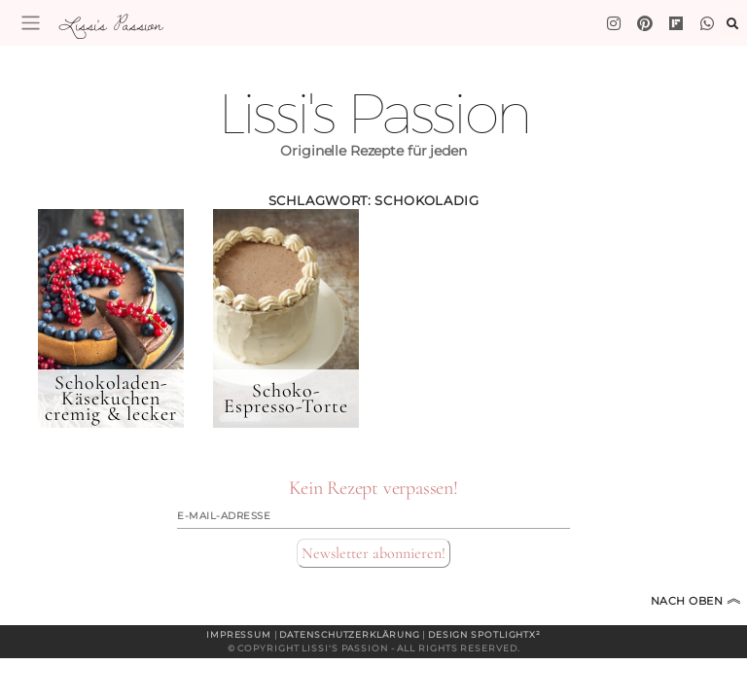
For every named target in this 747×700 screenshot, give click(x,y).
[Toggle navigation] (31, 23)
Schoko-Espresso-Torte (286, 399)
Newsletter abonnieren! (373, 553)
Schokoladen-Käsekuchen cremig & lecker (111, 399)
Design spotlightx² (484, 634)
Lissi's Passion (110, 24)
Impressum (239, 634)
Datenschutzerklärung (349, 634)
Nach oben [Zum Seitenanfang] (696, 601)
